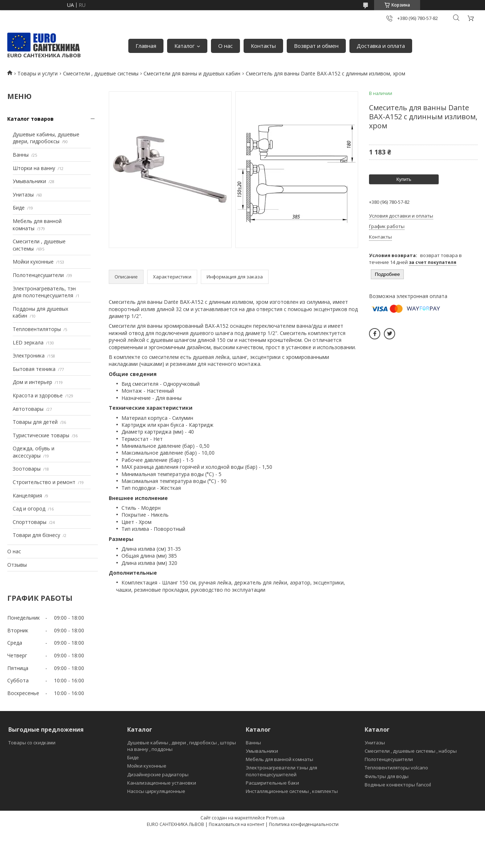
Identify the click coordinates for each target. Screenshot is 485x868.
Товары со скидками (32, 743)
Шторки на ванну (34, 168)
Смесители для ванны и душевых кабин (192, 73)
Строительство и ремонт (44, 482)
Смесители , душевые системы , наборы (411, 751)
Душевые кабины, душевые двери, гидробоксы (46, 138)
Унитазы (23, 195)
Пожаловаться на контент (237, 824)
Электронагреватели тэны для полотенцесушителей (281, 771)
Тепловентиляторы (37, 329)
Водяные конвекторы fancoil (398, 785)
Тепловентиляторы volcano (396, 768)
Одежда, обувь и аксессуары (34, 452)
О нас (225, 46)
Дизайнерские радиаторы (158, 774)
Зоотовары (27, 469)
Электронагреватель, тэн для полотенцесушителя (44, 292)
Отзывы (17, 565)
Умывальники (29, 181)
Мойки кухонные (33, 262)
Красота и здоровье (38, 395)
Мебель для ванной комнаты (279, 759)
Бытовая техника (34, 369)
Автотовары (28, 409)
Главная (146, 46)
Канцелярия (27, 495)
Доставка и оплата (381, 46)
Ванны (21, 155)
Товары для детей (35, 422)
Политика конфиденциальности (304, 824)
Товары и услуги (38, 73)
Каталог (185, 46)
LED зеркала (28, 342)
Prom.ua (275, 818)
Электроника (29, 356)
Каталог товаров (30, 119)
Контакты (263, 46)
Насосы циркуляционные (156, 791)
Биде (19, 208)
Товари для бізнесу (36, 535)
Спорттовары (30, 522)
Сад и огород (29, 509)
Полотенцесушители (38, 275)
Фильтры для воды (387, 776)
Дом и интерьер (32, 382)
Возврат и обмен (316, 46)
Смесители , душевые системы (101, 73)
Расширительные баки (272, 783)
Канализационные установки (162, 783)
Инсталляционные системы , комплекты (292, 791)
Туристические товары (41, 435)
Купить (404, 179)
